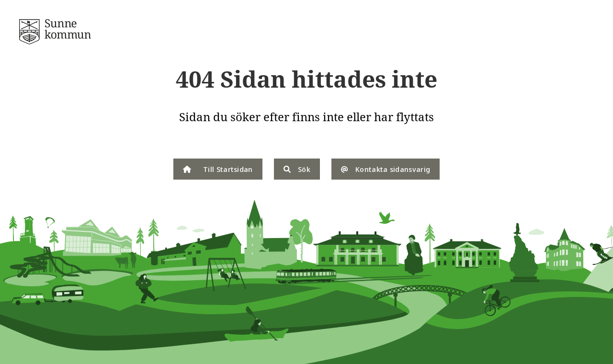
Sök (297, 169)
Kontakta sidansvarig (386, 169)
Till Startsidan (218, 169)
